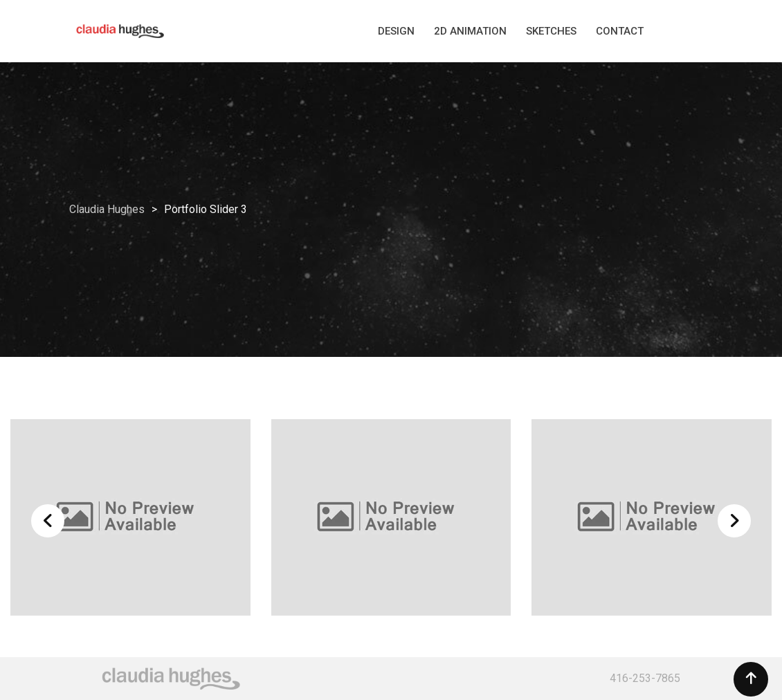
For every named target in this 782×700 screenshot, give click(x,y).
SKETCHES (551, 31)
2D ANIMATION (470, 31)
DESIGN (396, 31)
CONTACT (620, 31)
